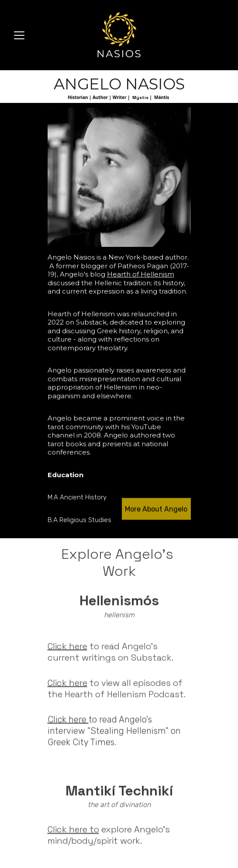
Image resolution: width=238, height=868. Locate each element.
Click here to (73, 830)
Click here (67, 652)
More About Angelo (156, 510)
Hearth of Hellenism (141, 275)
